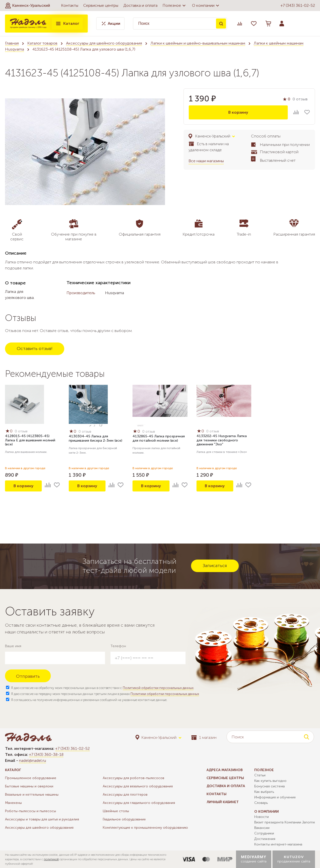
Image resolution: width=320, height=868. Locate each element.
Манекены (13, 803)
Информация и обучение (275, 797)
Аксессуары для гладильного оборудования (139, 803)
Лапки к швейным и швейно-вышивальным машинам (198, 43)
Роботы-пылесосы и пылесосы (30, 811)
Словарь (261, 803)
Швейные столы (116, 811)
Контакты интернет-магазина (278, 844)
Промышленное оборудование (31, 778)
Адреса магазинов (225, 770)
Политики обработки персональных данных (165, 694)
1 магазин (204, 737)
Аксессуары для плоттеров (125, 795)
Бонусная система (269, 786)
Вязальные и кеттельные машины (32, 795)
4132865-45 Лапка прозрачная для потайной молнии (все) (159, 438)
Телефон (118, 646)
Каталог (67, 24)
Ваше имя (13, 646)
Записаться (215, 566)
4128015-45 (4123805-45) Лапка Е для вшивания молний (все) (30, 440)
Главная (12, 43)
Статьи (260, 775)
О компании (206, 6)
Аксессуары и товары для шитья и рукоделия (42, 819)
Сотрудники (264, 833)
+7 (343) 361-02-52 (298, 5)
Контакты (70, 5)
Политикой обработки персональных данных (158, 688)
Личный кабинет (223, 802)
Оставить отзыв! (35, 349)
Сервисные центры (101, 5)
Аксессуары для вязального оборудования (138, 786)
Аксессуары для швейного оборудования (104, 43)
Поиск (221, 24)
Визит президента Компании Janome (285, 822)
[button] (27, 6)
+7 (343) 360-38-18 (46, 754)
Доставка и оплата (140, 5)
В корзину (238, 112)
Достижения (265, 839)
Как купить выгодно (270, 781)
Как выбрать (264, 792)
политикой (51, 859)
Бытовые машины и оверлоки (29, 786)
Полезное (175, 6)
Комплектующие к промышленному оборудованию (145, 828)
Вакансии (262, 828)
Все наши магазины (206, 161)
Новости (261, 817)
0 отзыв (300, 99)
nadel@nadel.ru (32, 760)
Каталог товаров (42, 43)
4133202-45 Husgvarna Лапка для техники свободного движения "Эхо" (222, 440)
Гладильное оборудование (124, 819)
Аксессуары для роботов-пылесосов (133, 778)
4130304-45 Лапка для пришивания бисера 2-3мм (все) (95, 438)
